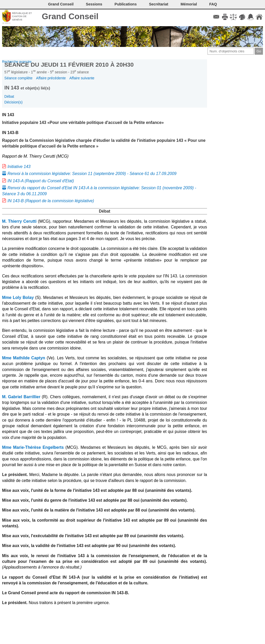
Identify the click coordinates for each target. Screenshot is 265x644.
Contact (216, 17)
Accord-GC (251, 17)
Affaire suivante (82, 78)
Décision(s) (13, 102)
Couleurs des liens (242, 17)
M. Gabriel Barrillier (21, 397)
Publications (126, 4)
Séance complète (19, 78)
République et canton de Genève (22, 16)
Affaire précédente (51, 78)
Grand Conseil (70, 16)
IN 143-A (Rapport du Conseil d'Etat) (41, 181)
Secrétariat (159, 4)
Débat (9, 96)
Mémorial (189, 4)
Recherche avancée (17, 62)
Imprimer (225, 17)
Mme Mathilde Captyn (24, 358)
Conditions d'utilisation (233, 17)
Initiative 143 (19, 167)
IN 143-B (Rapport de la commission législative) (51, 201)
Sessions (94, 4)
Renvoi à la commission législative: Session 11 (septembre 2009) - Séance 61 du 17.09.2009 (92, 174)
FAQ (213, 4)
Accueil (259, 17)
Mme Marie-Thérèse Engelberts (33, 447)
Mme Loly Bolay (18, 297)
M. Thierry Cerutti (19, 221)
